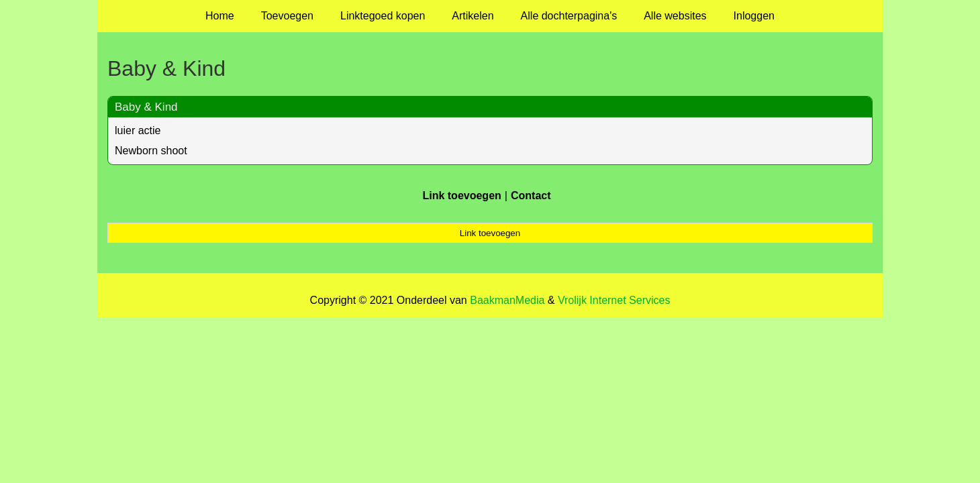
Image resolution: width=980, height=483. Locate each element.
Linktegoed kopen (383, 16)
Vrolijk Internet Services (614, 300)
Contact (531, 196)
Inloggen (754, 16)
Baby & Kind (146, 107)
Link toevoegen (461, 196)
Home (220, 16)
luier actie (138, 130)
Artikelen (473, 16)
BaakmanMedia (507, 300)
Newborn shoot (151, 151)
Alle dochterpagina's (569, 16)
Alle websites (675, 16)
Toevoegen (287, 16)
